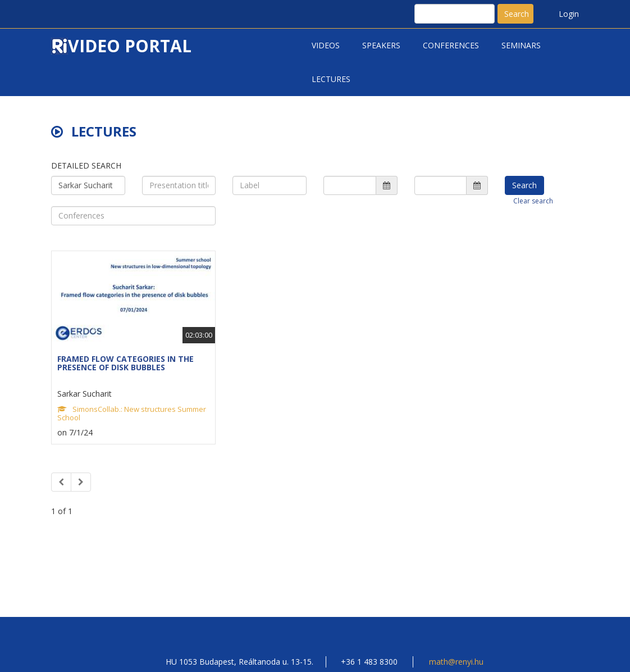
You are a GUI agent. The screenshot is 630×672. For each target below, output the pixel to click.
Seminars (521, 45)
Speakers (381, 45)
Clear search (533, 201)
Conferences (451, 45)
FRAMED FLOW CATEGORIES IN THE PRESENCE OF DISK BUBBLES (125, 363)
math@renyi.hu (456, 662)
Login (569, 14)
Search (517, 14)
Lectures (331, 79)
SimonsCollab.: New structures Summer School (132, 413)
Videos (326, 45)
